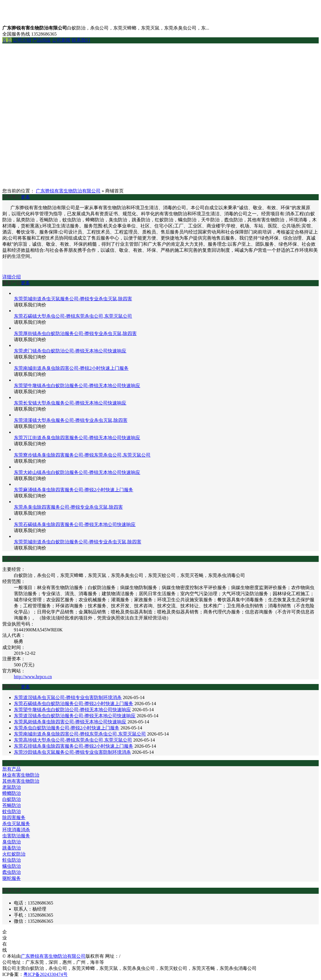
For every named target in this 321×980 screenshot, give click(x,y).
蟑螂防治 (12, 793)
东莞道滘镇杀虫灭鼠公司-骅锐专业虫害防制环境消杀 (68, 697)
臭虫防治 (12, 842)
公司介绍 (22, 40)
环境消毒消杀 (16, 830)
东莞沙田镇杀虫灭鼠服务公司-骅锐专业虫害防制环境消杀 (72, 752)
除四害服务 (14, 818)
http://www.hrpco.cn (33, 677)
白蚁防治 (12, 799)
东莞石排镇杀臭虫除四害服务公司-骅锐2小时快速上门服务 (74, 746)
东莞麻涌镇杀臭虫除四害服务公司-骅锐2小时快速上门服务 (74, 490)
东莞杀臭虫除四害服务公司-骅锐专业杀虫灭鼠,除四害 (68, 507)
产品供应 (42, 40)
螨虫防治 (12, 866)
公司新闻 (61, 40)
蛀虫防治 (12, 860)
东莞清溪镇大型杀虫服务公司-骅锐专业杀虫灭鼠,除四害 (71, 420)
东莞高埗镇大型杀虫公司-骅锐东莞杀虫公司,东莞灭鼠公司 (73, 740)
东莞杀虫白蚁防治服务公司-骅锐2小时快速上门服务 (67, 728)
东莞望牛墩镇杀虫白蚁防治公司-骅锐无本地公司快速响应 (72, 710)
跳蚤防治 (12, 848)
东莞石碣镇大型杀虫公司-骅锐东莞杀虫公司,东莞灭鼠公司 (73, 316)
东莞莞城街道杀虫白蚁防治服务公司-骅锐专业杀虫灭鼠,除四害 (78, 542)
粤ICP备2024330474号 (46, 974)
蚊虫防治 (12, 811)
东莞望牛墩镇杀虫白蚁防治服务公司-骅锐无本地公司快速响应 (77, 386)
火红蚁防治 (14, 854)
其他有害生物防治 (21, 781)
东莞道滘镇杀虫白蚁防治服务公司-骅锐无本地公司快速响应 (75, 716)
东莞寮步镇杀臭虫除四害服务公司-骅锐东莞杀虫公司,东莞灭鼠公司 (82, 455)
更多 (25, 197)
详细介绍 (12, 277)
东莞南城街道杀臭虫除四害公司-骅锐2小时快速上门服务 (71, 368)
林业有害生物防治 (21, 775)
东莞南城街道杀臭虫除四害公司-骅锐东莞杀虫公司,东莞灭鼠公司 (80, 734)
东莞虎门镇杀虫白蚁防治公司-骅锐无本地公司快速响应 (70, 351)
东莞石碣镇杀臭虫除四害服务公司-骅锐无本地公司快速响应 (75, 524)
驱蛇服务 (12, 878)
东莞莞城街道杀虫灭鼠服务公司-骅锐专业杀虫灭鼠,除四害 (73, 299)
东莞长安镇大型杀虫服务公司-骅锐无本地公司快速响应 (70, 403)
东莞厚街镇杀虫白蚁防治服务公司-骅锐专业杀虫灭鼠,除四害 (75, 333)
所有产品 (12, 769)
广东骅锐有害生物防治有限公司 (68, 191)
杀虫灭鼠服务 (16, 824)
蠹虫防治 (12, 872)
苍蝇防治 (12, 805)
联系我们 (81, 40)
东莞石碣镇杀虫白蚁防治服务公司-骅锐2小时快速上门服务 (74, 704)
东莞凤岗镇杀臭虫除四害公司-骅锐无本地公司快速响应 (70, 722)
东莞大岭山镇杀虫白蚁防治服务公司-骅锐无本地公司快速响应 (77, 472)
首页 (7, 40)
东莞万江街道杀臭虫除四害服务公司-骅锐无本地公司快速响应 (77, 438)
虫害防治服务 (16, 836)
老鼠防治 (12, 787)
